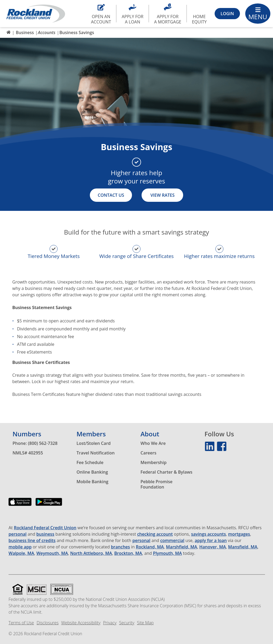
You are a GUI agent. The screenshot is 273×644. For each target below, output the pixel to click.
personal (18, 534)
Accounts (47, 33)
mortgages (239, 534)
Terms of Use (21, 623)
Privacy (110, 623)
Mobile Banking (92, 482)
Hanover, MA (213, 547)
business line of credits (32, 541)
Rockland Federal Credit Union (45, 528)
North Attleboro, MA (91, 553)
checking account (155, 534)
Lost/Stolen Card (94, 443)
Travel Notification (96, 453)
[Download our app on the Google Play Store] (49, 506)
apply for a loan (211, 541)
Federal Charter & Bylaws (166, 472)
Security (127, 623)
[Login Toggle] (227, 14)
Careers (148, 453)
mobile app (20, 547)
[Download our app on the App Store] (20, 506)
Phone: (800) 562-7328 (35, 443)
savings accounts (208, 534)
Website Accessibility (81, 623)
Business (25, 33)
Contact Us (111, 195)
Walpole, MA (21, 553)
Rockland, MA (150, 547)
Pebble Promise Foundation (156, 484)
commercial (172, 541)
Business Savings (77, 33)
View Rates (162, 195)
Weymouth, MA (52, 553)
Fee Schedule (90, 462)
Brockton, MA (128, 553)
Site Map (145, 623)
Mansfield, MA (243, 547)
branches (120, 547)
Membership (154, 462)
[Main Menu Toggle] (258, 14)
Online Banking (92, 472)
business (45, 534)
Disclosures (47, 623)
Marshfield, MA (182, 547)
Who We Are (153, 443)
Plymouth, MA (167, 553)
